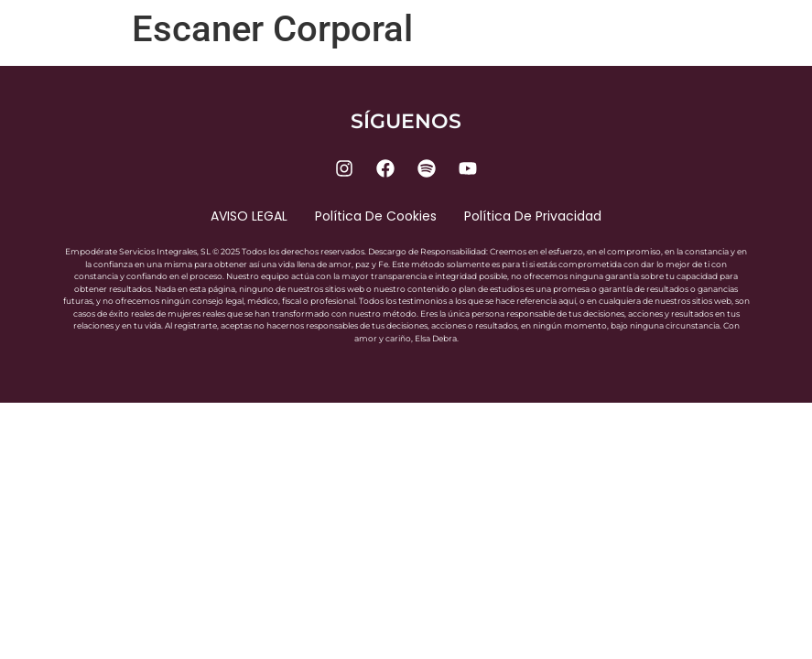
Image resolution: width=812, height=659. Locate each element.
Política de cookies (376, 216)
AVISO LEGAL (249, 216)
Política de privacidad (533, 216)
